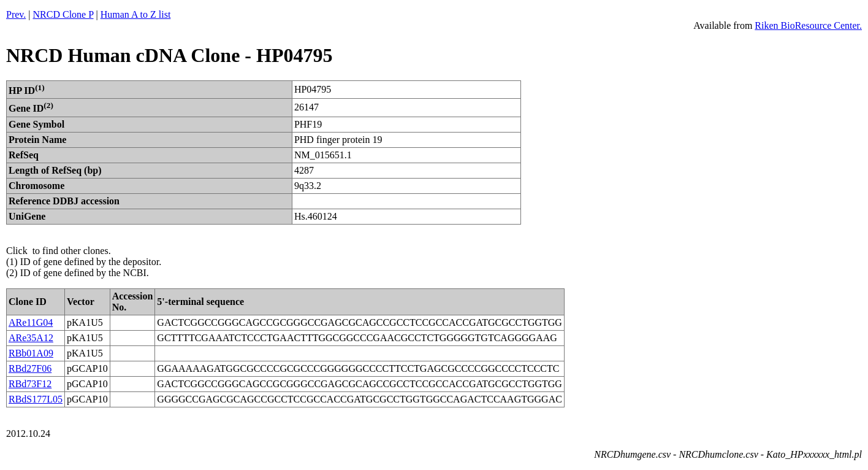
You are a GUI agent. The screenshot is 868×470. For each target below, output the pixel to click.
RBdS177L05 (36, 399)
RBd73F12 (30, 384)
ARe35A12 (31, 338)
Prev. (16, 14)
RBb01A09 (31, 353)
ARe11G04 (31, 322)
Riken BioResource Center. (808, 25)
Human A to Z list (136, 14)
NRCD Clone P (63, 14)
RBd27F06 (30, 368)
